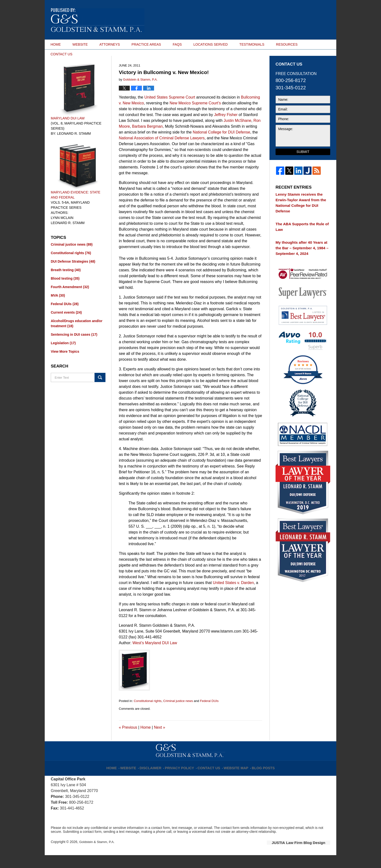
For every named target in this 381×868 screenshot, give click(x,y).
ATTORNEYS (110, 44)
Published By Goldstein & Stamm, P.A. (308, 20)
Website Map (233, 779)
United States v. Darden (233, 596)
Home (146, 741)
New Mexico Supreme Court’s (195, 116)
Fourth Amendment (70, 300)
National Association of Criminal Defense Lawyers (162, 151)
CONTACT (61, 54)
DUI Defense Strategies (73, 275)
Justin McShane (237, 134)
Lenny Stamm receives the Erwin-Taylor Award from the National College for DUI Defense (301, 213)
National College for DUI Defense (221, 146)
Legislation (63, 356)
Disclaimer (156, 779)
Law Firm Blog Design (307, 856)
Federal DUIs (209, 714)
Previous (128, 741)
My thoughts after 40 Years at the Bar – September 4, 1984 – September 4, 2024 (300, 248)
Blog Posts (258, 779)
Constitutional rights (147, 714)
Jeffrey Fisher (226, 128)
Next (159, 741)
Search (100, 391)
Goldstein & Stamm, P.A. (98, 855)
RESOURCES (287, 44)
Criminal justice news (178, 714)
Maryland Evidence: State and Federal (76, 208)
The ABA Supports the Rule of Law (302, 230)
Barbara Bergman (147, 140)
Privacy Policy (182, 779)
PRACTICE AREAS (146, 44)
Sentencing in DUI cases (74, 348)
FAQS (177, 44)
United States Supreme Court (170, 111)
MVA (58, 309)
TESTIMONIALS (252, 44)
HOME (56, 44)
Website (135, 779)
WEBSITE (80, 44)
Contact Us (209, 779)
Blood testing (65, 292)
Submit (303, 165)
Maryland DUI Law (68, 132)
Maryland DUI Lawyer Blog (98, 20)
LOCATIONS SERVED (211, 44)
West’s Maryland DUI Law (155, 656)
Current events (66, 326)
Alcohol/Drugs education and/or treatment (77, 337)
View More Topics (65, 365)
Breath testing (66, 283)
